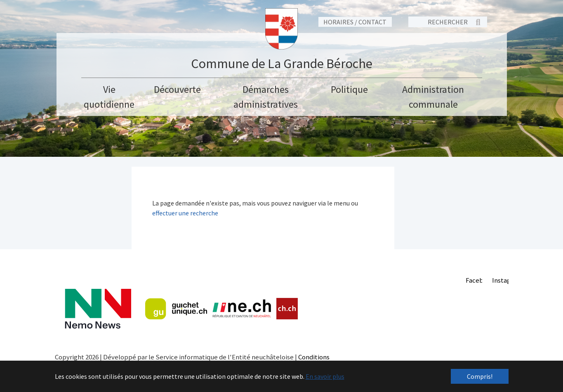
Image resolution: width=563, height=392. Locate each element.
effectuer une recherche (185, 213)
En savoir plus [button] (325, 376)
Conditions (314, 357)
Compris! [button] (480, 376)
